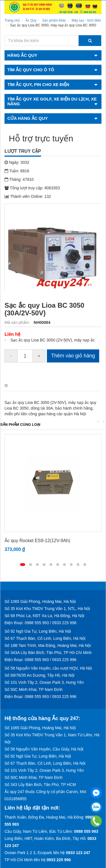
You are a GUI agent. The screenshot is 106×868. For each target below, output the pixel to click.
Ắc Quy (31, 20)
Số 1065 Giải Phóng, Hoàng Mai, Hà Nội (40, 601)
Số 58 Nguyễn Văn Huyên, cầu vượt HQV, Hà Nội (48, 668)
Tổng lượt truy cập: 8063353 (32, 188)
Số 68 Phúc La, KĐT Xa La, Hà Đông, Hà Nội (44, 616)
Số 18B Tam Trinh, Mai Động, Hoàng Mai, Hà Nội (48, 645)
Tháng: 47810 (19, 179)
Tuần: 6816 (17, 171)
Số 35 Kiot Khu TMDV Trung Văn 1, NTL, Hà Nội (47, 609)
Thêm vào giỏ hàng (73, 356)
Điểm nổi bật (37, 386)
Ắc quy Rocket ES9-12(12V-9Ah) (37, 541)
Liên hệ (12, 334)
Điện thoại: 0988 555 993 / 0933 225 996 (40, 623)
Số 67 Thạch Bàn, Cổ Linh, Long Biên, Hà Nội (45, 638)
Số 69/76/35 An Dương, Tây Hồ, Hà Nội (39, 675)
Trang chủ (12, 20)
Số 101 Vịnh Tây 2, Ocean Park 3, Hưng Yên (44, 682)
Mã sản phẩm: (18, 322)
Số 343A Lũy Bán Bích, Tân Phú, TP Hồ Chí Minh (48, 653)
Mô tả (10, 386)
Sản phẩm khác (54, 20)
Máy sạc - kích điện (86, 20)
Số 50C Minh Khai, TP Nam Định (33, 689)
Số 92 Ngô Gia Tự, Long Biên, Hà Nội (38, 631)
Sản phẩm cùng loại (20, 424)
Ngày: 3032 (17, 162)
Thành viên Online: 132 (28, 196)
